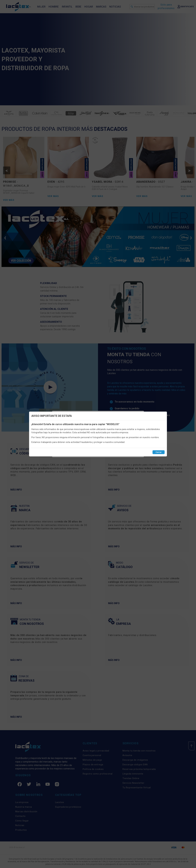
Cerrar (159, 452)
